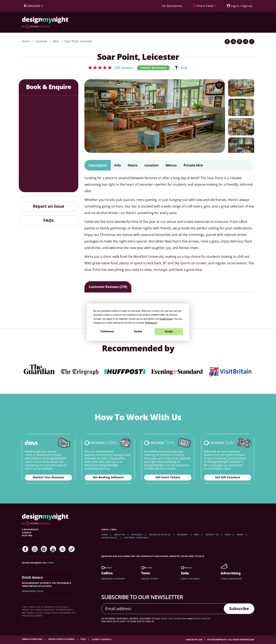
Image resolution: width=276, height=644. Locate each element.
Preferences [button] (151, 323)
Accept (169, 331)
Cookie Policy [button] (166, 319)
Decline (138, 331)
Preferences (107, 331)
